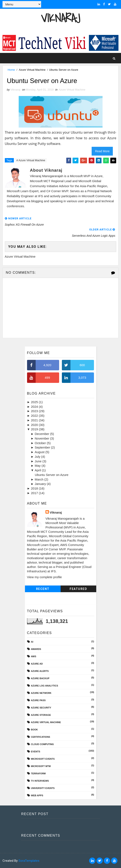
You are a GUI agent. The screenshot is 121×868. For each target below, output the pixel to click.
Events (36, 752)
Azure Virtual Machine (32, 70)
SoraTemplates (29, 861)
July (38, 457)
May (38, 466)
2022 (35, 416)
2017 (35, 493)
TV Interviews (40, 781)
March (40, 479)
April (38, 470)
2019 (35, 429)
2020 (35, 425)
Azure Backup (40, 678)
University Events (43, 788)
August (40, 452)
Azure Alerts (40, 671)
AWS (34, 656)
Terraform (38, 773)
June (39, 461)
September (43, 448)
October (41, 443)
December (42, 434)
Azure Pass (38, 700)
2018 (35, 489)
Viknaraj (60, 18)
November (42, 438)
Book (34, 730)
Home (11, 70)
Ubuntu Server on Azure (52, 475)
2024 (35, 407)
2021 (35, 420)
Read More (102, 151)
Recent (43, 589)
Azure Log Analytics (45, 686)
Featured (78, 589)
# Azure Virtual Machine (31, 160)
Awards (36, 649)
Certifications (41, 737)
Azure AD (37, 664)
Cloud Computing (42, 744)
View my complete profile (44, 577)
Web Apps (37, 795)
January (41, 484)
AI (32, 642)
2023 (35, 411)
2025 (35, 402)
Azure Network (41, 693)
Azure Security (41, 708)
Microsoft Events (43, 759)
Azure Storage (41, 715)
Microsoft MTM (41, 766)
